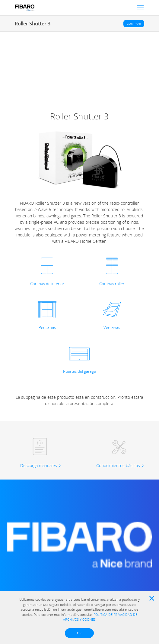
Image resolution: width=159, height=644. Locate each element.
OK (79, 633)
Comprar (134, 24)
